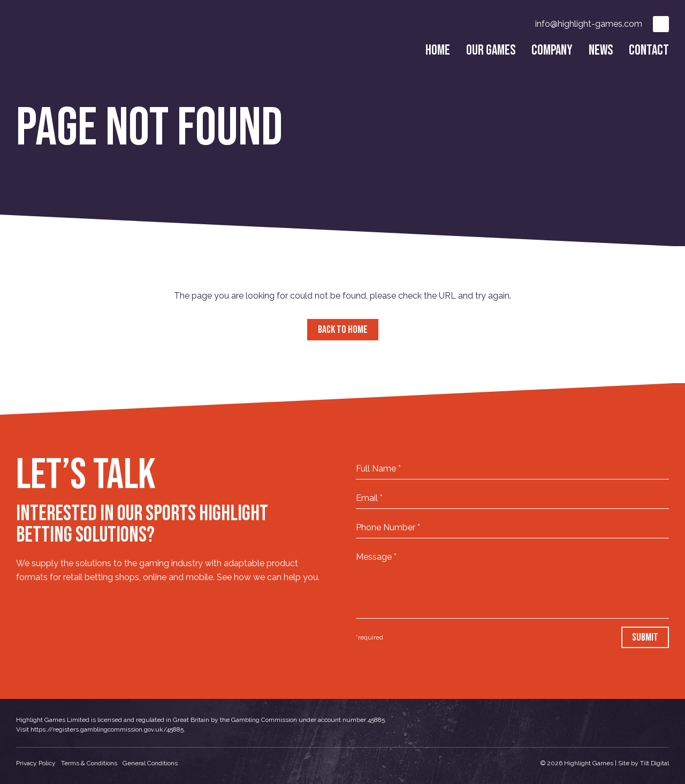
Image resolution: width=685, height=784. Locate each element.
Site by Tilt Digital (644, 763)
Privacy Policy (36, 763)
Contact (649, 51)
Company (552, 51)
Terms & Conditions (89, 763)
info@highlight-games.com (589, 24)
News (601, 51)
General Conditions (150, 763)
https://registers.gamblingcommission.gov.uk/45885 (107, 729)
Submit (645, 637)
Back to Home (343, 330)
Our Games (491, 51)
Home (438, 51)
